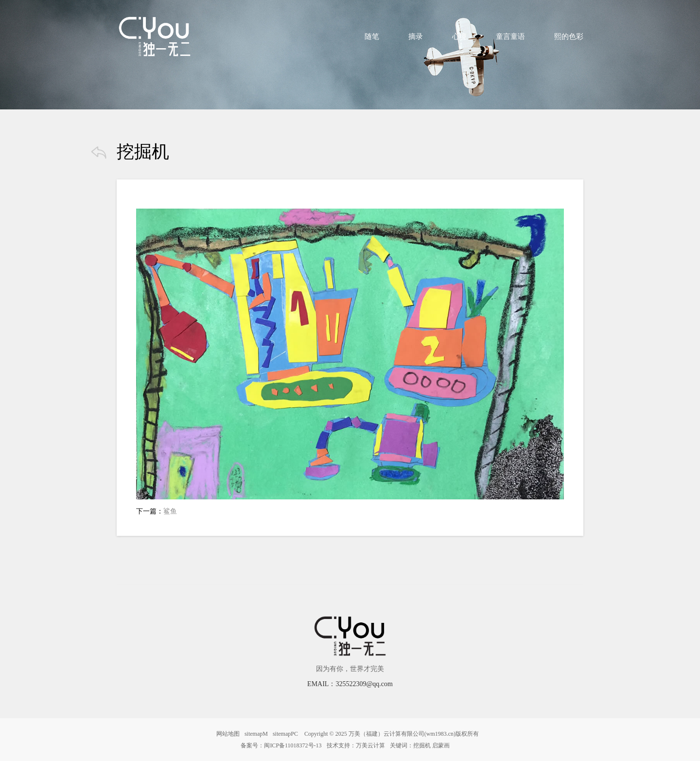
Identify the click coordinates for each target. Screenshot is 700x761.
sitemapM (256, 734)
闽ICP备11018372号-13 (293, 745)
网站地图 (228, 734)
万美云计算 (370, 745)
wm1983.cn (440, 734)
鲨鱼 (170, 511)
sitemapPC (285, 734)
